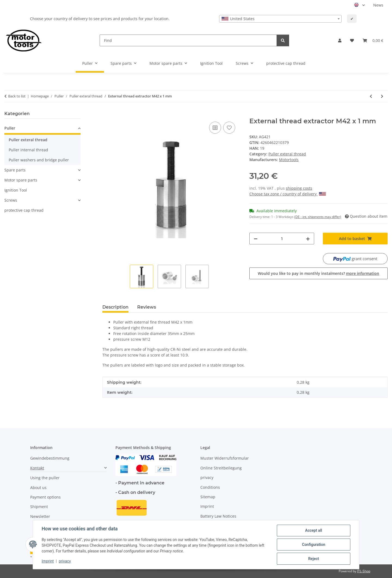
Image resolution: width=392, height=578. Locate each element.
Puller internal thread (28, 150)
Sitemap (208, 497)
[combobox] (280, 19)
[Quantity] (282, 239)
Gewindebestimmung (50, 458)
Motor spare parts (21, 180)
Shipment (39, 507)
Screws (11, 200)
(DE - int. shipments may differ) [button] (318, 217)
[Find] (188, 40)
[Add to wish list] (229, 128)
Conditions (210, 487)
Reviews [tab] (147, 307)
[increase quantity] (308, 239)
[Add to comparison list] (215, 128)
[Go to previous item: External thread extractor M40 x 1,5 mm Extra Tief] (371, 96)
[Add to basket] (107, 114)
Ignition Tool (16, 190)
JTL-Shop (364, 571)
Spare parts (15, 170)
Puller (10, 128)
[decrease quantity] (256, 239)
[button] (340, 40)
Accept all (314, 530)
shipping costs (299, 188)
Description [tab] (115, 307)
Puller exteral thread (287, 154)
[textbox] (280, 19)
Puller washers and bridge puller (39, 160)
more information (363, 273)
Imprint (48, 561)
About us (38, 488)
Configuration (313, 545)
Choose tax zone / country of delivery (288, 194)
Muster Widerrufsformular (225, 458)
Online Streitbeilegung (221, 468)
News (378, 5)
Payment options (45, 497)
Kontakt (37, 468)
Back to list (17, 96)
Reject (314, 559)
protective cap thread (24, 210)
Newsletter (40, 516)
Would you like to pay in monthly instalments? (318, 273)
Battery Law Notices (218, 516)
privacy (65, 561)
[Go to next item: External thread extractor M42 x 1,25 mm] (382, 96)
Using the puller (45, 478)
